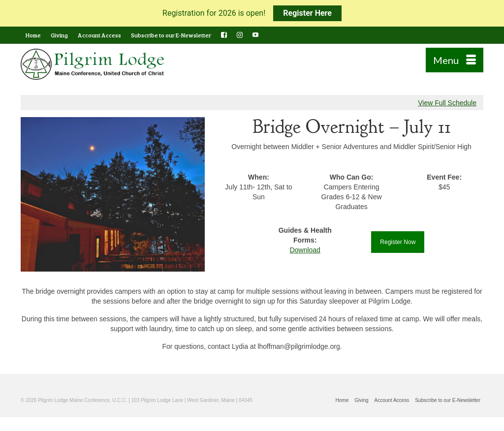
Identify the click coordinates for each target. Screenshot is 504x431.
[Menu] (455, 60)
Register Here (307, 13)
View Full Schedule (447, 103)
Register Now (398, 242)
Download (305, 250)
